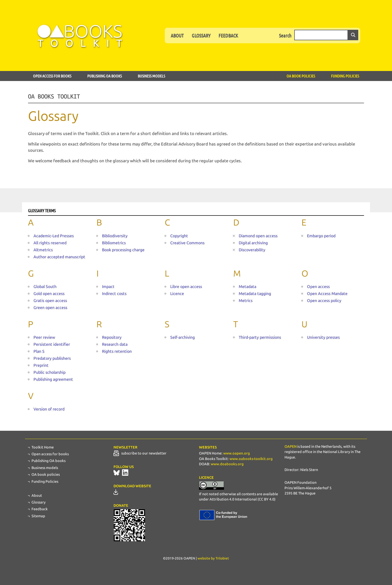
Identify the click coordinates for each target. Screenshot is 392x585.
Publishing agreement (53, 379)
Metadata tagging (255, 294)
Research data (115, 344)
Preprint (41, 365)
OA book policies (301, 76)
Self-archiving (182, 337)
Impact (108, 287)
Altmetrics (43, 250)
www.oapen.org (236, 453)
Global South (45, 287)
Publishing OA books (104, 76)
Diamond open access (258, 236)
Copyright (179, 236)
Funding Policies (345, 76)
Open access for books (52, 76)
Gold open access (49, 294)
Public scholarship (49, 372)
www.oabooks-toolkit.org (251, 459)
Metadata (247, 287)
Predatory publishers (52, 358)
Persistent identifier (52, 344)
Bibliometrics (114, 243)
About (177, 35)
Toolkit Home (43, 447)
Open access (318, 287)
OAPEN (290, 446)
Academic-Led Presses (54, 236)
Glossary (201, 35)
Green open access (50, 308)
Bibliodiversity (115, 236)
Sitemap (38, 516)
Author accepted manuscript (59, 257)
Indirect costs (114, 294)
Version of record (49, 409)
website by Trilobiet (213, 558)
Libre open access (186, 287)
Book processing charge (123, 250)
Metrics (246, 301)
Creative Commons (187, 243)
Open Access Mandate (327, 294)
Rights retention (117, 351)
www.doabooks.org (227, 464)
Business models (151, 76)
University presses (323, 337)
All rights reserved (50, 243)
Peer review (44, 337)
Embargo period (321, 236)
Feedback (228, 35)
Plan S (39, 351)
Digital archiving (253, 243)
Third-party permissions (260, 337)
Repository (112, 337)
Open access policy (324, 301)
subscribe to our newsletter (140, 453)
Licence (177, 294)
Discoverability (252, 250)
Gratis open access (50, 301)
